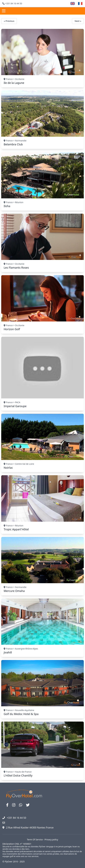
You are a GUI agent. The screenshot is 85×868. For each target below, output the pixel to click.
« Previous (9, 21)
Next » (78, 21)
